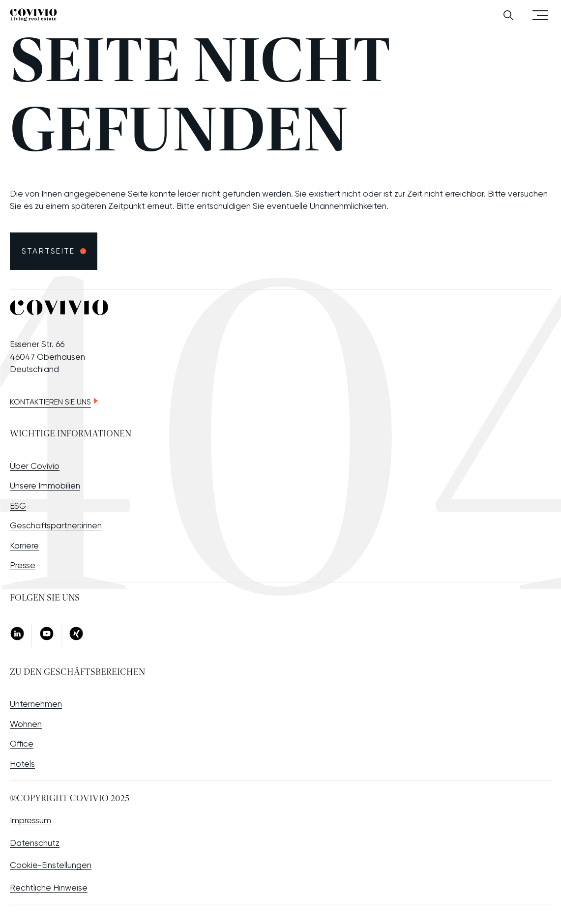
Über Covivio (35, 466)
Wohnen (26, 724)
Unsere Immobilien (45, 486)
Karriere (24, 546)
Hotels (22, 764)
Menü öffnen (540, 14)
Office (22, 744)
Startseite (48, 251)
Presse (23, 565)
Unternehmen (36, 704)
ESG (18, 506)
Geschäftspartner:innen (56, 525)
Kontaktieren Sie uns (50, 402)
